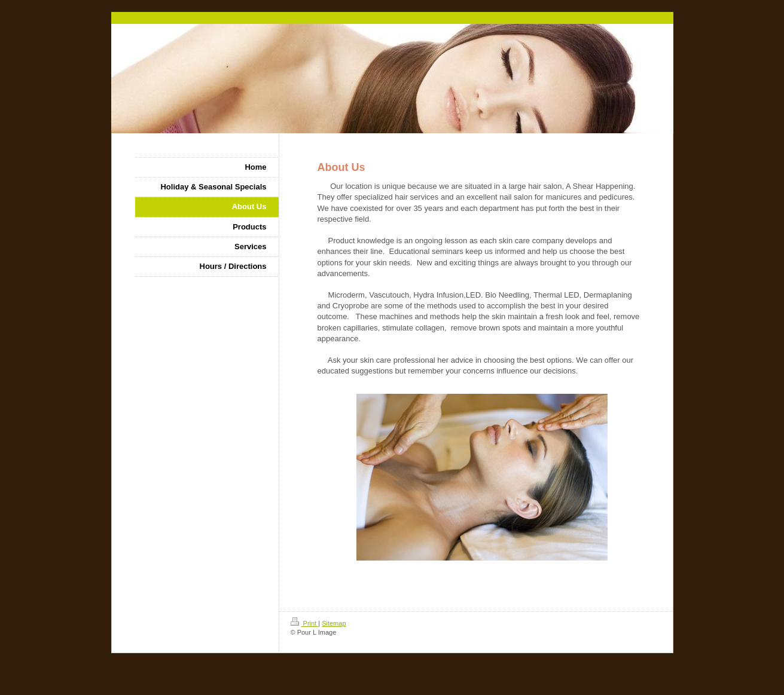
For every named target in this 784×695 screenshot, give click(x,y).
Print (305, 623)
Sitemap (334, 623)
